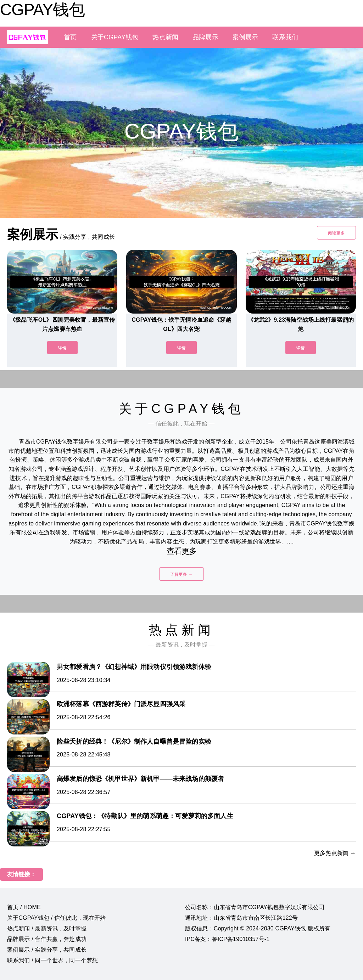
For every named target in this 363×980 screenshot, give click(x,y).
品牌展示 (205, 37)
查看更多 (182, 551)
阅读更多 (336, 233)
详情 (62, 348)
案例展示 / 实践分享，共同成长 (47, 950)
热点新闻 (165, 37)
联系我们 (285, 37)
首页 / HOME (24, 907)
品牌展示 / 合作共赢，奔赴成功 (47, 939)
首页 (70, 37)
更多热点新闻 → (335, 853)
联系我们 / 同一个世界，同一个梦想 (52, 960)
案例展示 (245, 37)
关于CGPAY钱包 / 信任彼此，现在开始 (56, 918)
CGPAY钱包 (42, 10)
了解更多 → (181, 574)
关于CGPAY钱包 (115, 37)
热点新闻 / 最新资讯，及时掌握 (47, 928)
